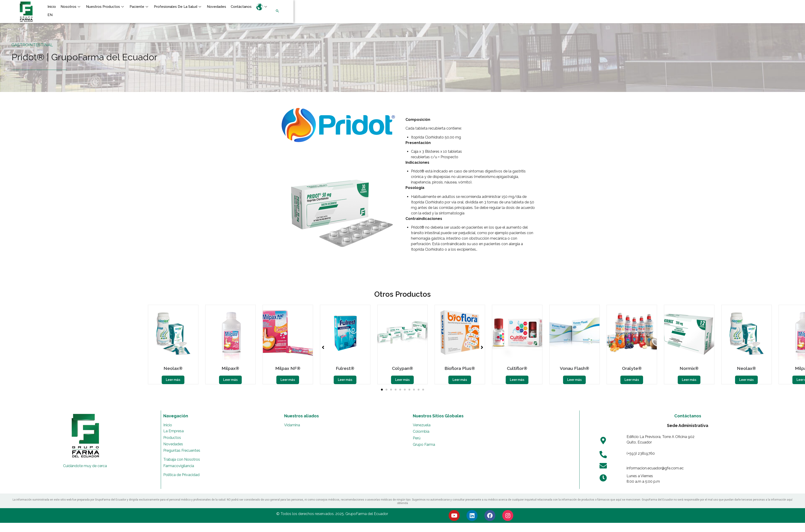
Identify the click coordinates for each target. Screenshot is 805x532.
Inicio (52, 7)
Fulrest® (345, 368)
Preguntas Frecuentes (182, 450)
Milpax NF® (288, 368)
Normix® (689, 368)
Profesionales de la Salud (178, 7)
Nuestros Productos (105, 7)
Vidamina (292, 425)
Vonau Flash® (575, 368)
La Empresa (173, 431)
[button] (166, 20)
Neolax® (173, 368)
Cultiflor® (517, 368)
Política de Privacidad (181, 475)
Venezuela (422, 425)
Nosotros (71, 7)
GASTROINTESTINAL (32, 45)
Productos (172, 438)
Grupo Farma (424, 445)
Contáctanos (241, 7)
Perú (417, 438)
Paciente (139, 7)
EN (50, 15)
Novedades (217, 7)
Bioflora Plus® (460, 368)
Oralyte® (632, 368)
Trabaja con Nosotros (182, 459)
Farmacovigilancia (179, 466)
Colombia (421, 431)
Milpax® (230, 368)
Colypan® (402, 368)
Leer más (173, 380)
